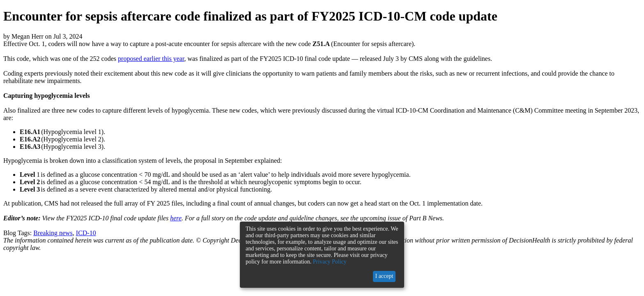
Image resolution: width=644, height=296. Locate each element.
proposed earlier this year (151, 59)
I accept (384, 276)
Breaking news (53, 233)
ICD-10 (86, 233)
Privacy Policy (330, 262)
